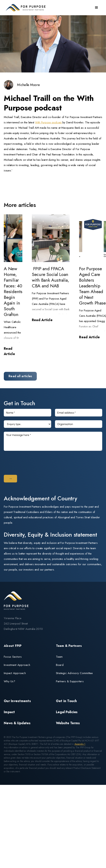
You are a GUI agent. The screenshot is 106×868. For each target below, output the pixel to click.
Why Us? (9, 681)
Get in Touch (66, 701)
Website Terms (68, 723)
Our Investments (17, 701)
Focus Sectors (13, 657)
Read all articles (20, 376)
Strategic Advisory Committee (74, 673)
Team (59, 657)
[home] (25, 8)
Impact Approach (15, 673)
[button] (97, 8)
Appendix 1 (80, 744)
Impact (9, 712)
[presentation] (33, 462)
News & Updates (17, 723)
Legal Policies (67, 712)
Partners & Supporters (70, 681)
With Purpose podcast (49, 122)
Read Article (9, 351)
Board (60, 665)
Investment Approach (17, 665)
